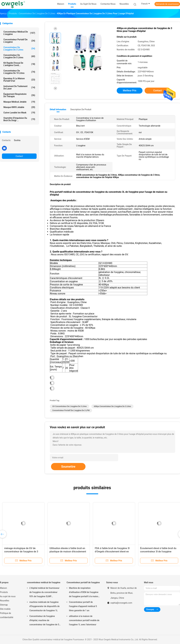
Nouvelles (5, 601)
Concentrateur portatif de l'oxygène (19, 41)
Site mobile (5, 609)
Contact (19, 156)
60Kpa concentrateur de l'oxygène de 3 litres (112, 406)
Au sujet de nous (8, 596)
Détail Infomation (58, 109)
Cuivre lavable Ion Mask (19, 113)
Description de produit (81, 109)
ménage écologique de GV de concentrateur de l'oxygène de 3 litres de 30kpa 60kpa (21, 552)
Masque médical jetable (19, 102)
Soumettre (68, 467)
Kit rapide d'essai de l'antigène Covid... (19, 64)
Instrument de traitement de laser (19, 87)
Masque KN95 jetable (19, 107)
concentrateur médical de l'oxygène (19, 33)
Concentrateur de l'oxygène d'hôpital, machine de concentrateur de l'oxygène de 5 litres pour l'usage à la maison (44, 621)
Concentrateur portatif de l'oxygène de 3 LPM (71, 410)
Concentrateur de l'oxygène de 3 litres (19, 49)
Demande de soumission (167, 4)
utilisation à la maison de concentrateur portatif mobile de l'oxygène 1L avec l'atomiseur (84, 620)
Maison (3, 588)
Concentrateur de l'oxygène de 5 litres (19, 56)
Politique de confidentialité (7, 615)
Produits (4, 592)
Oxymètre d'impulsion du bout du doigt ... (19, 119)
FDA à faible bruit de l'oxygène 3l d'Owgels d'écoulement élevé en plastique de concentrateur (112, 552)
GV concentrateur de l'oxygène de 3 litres (70, 406)
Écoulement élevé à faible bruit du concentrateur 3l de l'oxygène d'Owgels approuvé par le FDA (158, 552)
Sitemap (4, 605)
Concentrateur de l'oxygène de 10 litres (19, 72)
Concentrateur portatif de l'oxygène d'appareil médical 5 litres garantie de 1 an (83, 606)
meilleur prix (130, 91)
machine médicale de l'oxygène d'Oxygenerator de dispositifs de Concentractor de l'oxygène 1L (44, 606)
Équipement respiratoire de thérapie (19, 95)
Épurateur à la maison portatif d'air (19, 80)
